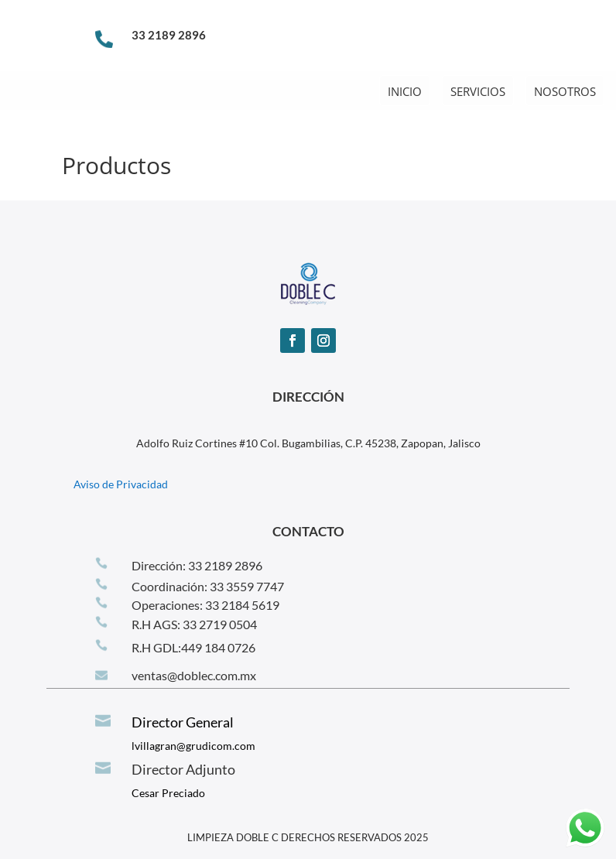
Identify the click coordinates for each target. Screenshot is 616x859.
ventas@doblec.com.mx (194, 675)
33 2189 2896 (169, 35)
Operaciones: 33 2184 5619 (205, 605)
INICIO (405, 91)
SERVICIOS (478, 91)
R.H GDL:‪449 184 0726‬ (193, 647)
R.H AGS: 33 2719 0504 (194, 624)
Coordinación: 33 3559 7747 (208, 586)
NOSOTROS (565, 91)
